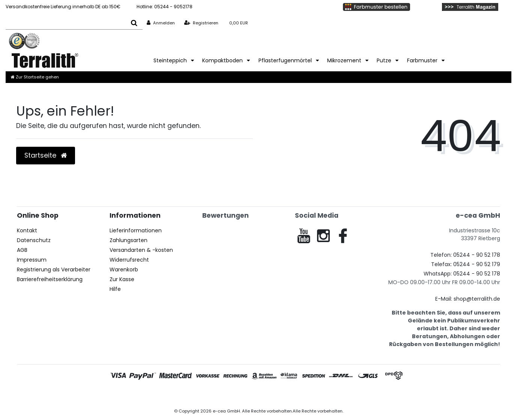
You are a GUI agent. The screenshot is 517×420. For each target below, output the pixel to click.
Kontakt (27, 230)
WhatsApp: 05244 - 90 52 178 (462, 274)
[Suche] (134, 23)
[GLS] (368, 377)
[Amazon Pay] (264, 377)
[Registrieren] (201, 23)
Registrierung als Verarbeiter (54, 269)
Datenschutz (34, 240)
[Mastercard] (176, 377)
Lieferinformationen (136, 230)
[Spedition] (313, 377)
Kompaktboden (223, 60)
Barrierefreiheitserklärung (50, 279)
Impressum (32, 260)
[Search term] (66, 23)
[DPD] (395, 377)
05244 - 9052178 (165, 7)
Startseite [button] (46, 155)
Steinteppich (171, 60)
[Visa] (118, 377)
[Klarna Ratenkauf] (289, 377)
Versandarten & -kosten (141, 250)
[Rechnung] (235, 377)
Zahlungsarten (128, 240)
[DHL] (341, 377)
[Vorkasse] (208, 377)
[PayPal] (143, 377)
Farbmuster (423, 60)
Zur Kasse (122, 279)
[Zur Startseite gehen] (35, 77)
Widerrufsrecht (129, 260)
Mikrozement (345, 60)
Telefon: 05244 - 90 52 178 (465, 255)
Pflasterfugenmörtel (286, 60)
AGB (22, 250)
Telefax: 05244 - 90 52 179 (466, 264)
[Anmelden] (161, 23)
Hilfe (115, 289)
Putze (385, 60)
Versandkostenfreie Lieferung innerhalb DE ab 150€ (63, 7)
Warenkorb (124, 269)
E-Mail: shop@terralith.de (468, 299)
